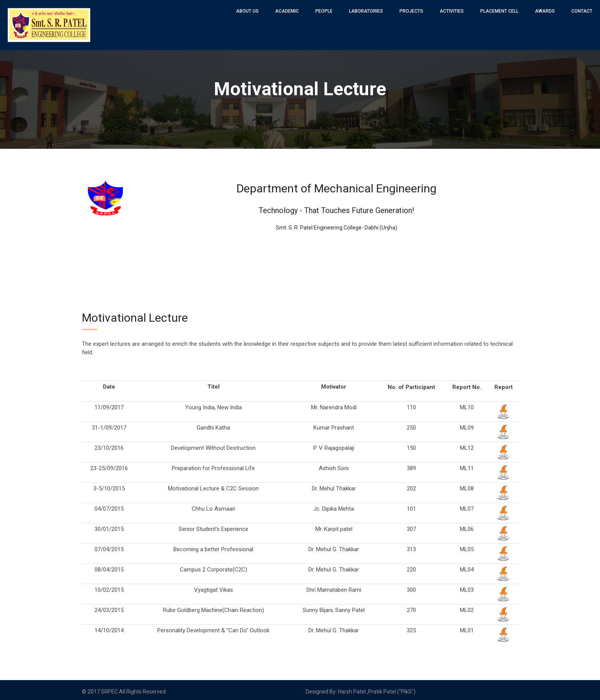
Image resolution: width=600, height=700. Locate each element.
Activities (452, 11)
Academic (287, 11)
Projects (411, 11)
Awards (545, 11)
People (324, 11)
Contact (582, 11)
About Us (247, 11)
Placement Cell (499, 11)
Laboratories (366, 11)
